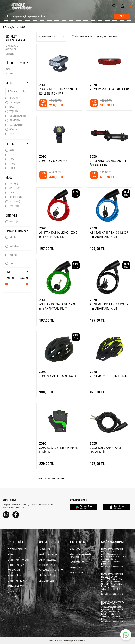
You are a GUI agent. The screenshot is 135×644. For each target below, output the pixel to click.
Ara (122, 16)
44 (10, 168)
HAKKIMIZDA (45, 549)
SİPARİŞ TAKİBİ (76, 573)
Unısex (12, 222)
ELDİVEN (9, 74)
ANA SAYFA (75, 549)
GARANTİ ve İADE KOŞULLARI (51, 570)
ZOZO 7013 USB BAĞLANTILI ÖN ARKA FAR (108, 163)
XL (10, 164)
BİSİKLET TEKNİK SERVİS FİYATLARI (81, 556)
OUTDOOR (12, 597)
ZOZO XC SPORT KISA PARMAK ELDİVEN (59, 450)
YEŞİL (12, 111)
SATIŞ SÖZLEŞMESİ (47, 565)
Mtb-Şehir (13, 237)
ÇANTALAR (13, 591)
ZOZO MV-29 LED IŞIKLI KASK (58, 376)
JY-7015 (13, 188)
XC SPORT (14, 197)
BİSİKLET (12, 555)
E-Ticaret (58, 641)
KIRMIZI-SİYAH (16, 116)
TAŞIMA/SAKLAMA (16, 586)
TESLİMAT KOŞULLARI (48, 555)
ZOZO (43, 85)
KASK (8, 69)
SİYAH (12, 107)
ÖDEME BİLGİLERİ (46, 581)
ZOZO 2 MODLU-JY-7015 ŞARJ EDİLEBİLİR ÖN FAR (58, 91)
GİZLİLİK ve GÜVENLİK (48, 576)
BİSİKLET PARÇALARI (17, 565)
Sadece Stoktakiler (82, 37)
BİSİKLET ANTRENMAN (18, 581)
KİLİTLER (9, 54)
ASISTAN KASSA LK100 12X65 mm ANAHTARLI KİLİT (58, 235)
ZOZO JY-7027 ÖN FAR (53, 161)
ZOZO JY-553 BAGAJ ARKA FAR (109, 89)
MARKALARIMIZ (77, 568)
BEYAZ (12, 98)
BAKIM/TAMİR (14, 570)
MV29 (12, 184)
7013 (11, 193)
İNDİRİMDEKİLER (77, 562)
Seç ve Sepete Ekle (107, 37)
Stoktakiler (12, 246)
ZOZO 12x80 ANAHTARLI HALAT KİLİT (105, 450)
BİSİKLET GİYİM (15, 63)
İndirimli (11, 255)
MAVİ (11, 134)
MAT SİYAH (14, 125)
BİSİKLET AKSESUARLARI (15, 38)
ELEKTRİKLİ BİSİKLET (17, 549)
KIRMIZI (13, 103)
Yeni (9, 263)
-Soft (52, 641)
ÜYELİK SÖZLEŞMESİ (48, 560)
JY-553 (12, 206)
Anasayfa (8, 27)
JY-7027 (13, 202)
